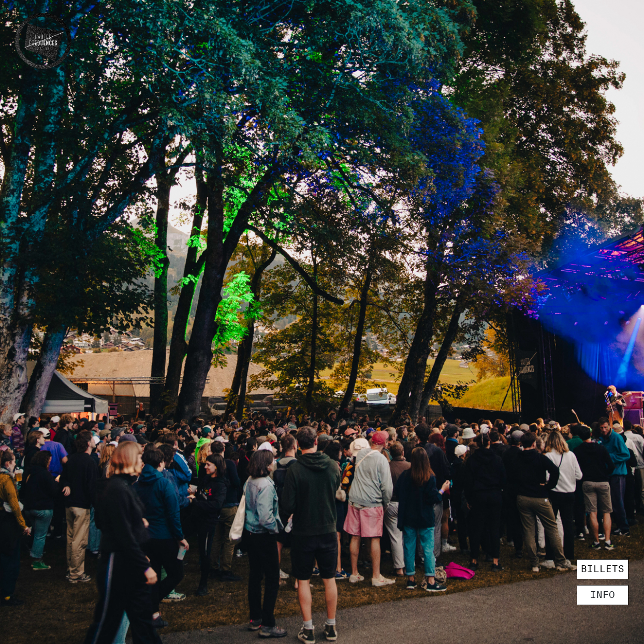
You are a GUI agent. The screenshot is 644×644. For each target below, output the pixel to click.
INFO (603, 595)
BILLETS (603, 569)
